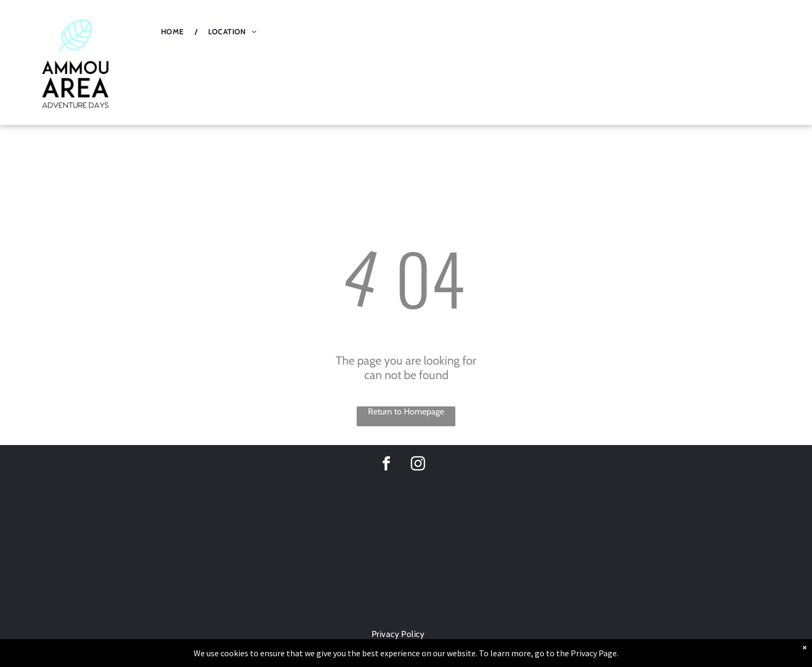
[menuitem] (174, 32)
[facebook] (386, 465)
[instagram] (418, 465)
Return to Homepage (406, 412)
